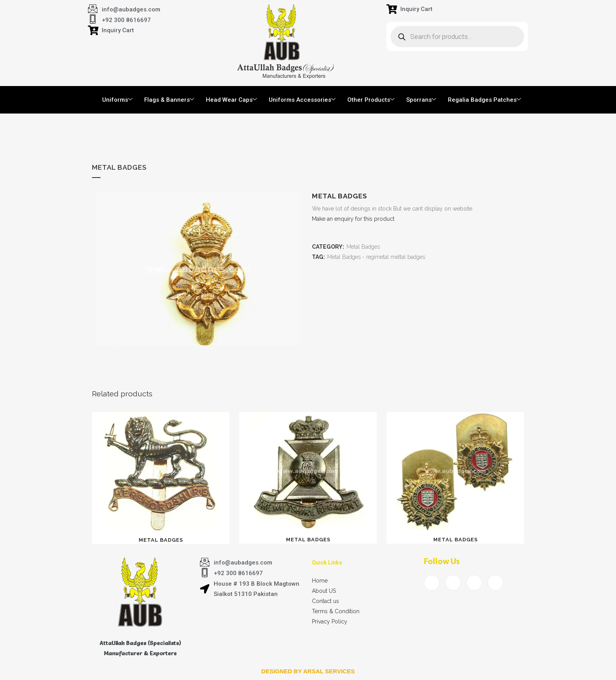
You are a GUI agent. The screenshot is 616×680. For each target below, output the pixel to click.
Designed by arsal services (308, 671)
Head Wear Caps (231, 100)
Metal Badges (363, 247)
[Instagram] (495, 583)
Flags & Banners (169, 100)
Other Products (371, 100)
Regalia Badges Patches (484, 100)
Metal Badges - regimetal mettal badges (376, 257)
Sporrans (421, 100)
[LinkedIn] (474, 583)
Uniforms (117, 100)
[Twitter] (453, 583)
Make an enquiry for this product (353, 219)
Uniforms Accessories (302, 100)
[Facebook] (432, 583)
